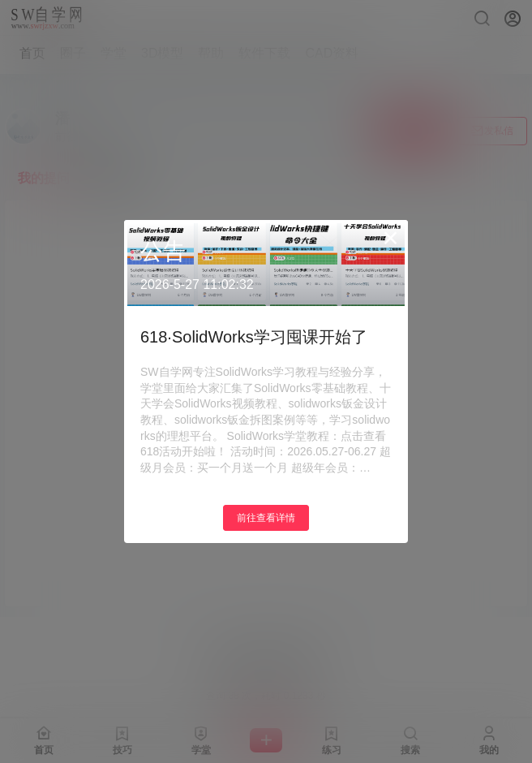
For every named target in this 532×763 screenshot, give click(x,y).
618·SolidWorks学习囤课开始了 (254, 337)
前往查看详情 (266, 518)
